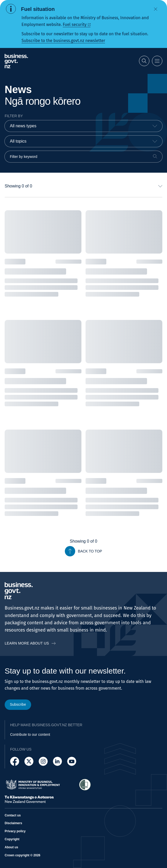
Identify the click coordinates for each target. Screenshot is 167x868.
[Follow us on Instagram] (43, 761)
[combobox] (83, 126)
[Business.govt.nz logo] (16, 61)
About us (11, 847)
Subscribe (18, 704)
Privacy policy (15, 831)
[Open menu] (157, 61)
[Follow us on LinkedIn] (57, 761)
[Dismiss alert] (156, 9)
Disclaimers (13, 823)
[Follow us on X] (29, 761)
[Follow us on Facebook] (15, 761)
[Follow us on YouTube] (72, 761)
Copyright (12, 839)
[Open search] (144, 61)
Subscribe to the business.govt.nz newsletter (63, 41)
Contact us (13, 815)
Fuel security (75, 24)
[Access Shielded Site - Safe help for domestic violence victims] (85, 785)
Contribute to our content (30, 734)
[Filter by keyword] (83, 157)
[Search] (155, 156)
